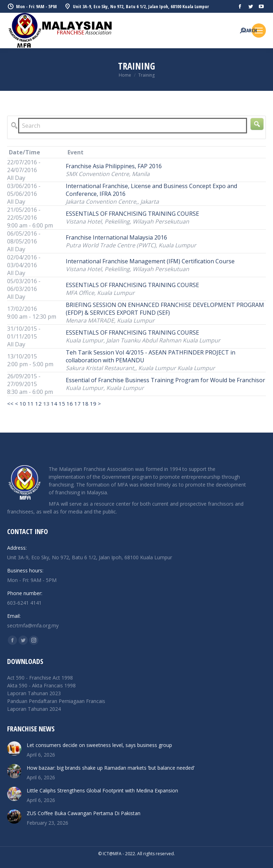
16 (70, 403)
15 (62, 403)
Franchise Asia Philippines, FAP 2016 (114, 166)
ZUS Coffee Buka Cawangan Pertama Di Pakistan (84, 813)
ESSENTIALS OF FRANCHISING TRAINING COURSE (132, 214)
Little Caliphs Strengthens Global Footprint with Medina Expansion (102, 790)
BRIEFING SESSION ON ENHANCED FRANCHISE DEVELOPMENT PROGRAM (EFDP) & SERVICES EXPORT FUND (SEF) (165, 309)
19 (93, 403)
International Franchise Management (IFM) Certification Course (150, 261)
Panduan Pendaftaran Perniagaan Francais (56, 701)
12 (38, 403)
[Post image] (14, 748)
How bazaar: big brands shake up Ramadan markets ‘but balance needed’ (111, 768)
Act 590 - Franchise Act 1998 (40, 678)
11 (31, 403)
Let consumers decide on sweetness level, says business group (99, 745)
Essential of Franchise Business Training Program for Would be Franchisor (165, 380)
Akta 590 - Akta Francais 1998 (41, 685)
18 (85, 403)
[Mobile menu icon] (259, 31)
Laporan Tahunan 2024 (34, 709)
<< (10, 403)
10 (23, 403)
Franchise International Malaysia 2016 (116, 237)
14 (54, 403)
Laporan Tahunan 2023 (34, 693)
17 (77, 403)
